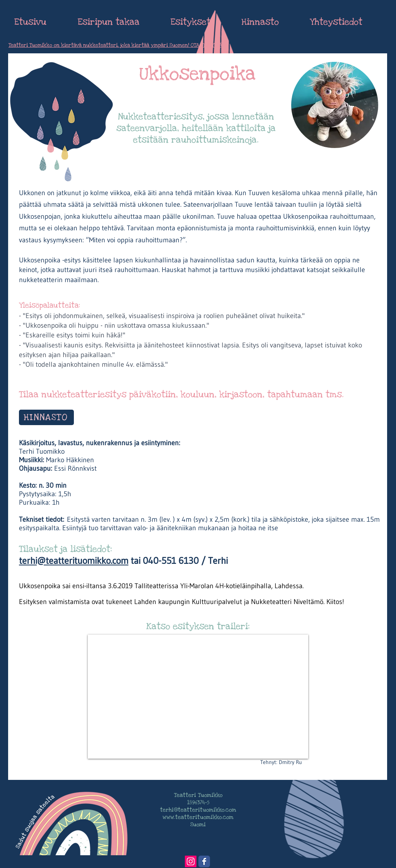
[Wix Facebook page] (204, 861)
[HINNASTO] (46, 417)
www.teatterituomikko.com (198, 817)
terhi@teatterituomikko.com (74, 561)
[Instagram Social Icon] (191, 861)
